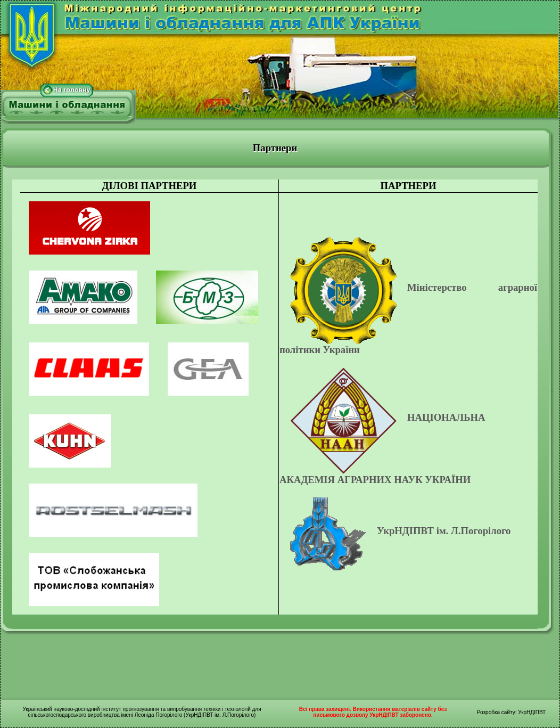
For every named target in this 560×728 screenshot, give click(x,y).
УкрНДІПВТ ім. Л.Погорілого (444, 531)
